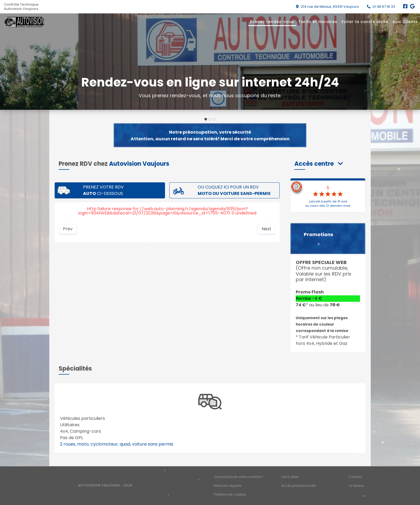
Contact (356, 477)
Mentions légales (228, 486)
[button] (319, 164)
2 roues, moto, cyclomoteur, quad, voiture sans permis (117, 444)
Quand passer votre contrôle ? (239, 477)
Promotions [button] (318, 235)
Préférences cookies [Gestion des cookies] (230, 494)
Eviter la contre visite (365, 22)
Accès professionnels (299, 486)
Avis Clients (405, 22)
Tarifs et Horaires (318, 22)
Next (267, 229)
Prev (68, 229)
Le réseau (356, 486)
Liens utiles (290, 477)
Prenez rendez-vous (272, 22)
